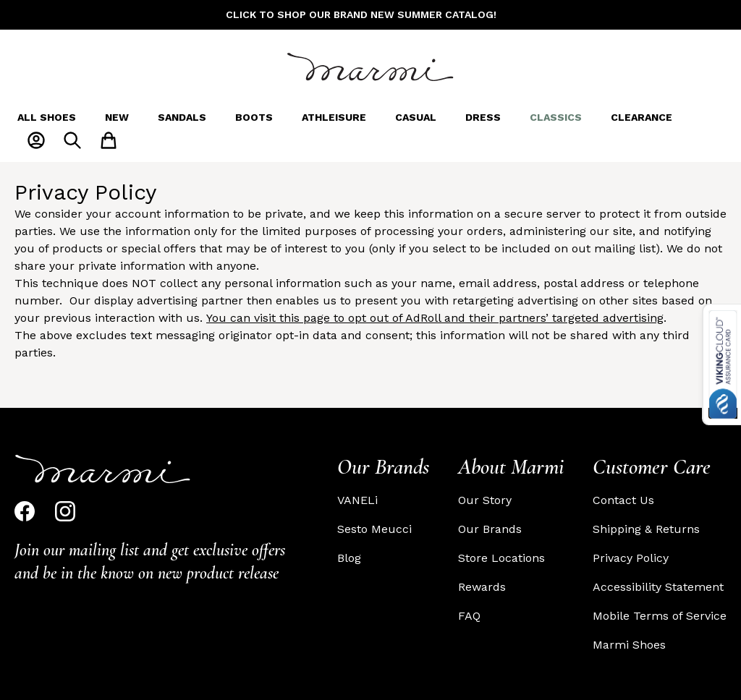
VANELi (357, 500)
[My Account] (36, 140)
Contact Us (623, 500)
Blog (349, 558)
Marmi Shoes (629, 645)
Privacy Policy (631, 558)
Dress (483, 117)
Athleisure (334, 117)
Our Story (485, 500)
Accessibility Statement (658, 587)
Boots (254, 117)
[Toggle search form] (72, 140)
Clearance (642, 117)
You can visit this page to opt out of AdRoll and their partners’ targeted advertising (435, 318)
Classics (556, 117)
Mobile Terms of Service (660, 616)
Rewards (482, 587)
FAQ (469, 616)
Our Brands (490, 529)
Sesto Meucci (374, 529)
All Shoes (47, 117)
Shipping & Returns (646, 529)
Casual (416, 117)
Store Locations (501, 558)
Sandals (182, 117)
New (117, 117)
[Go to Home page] (370, 67)
